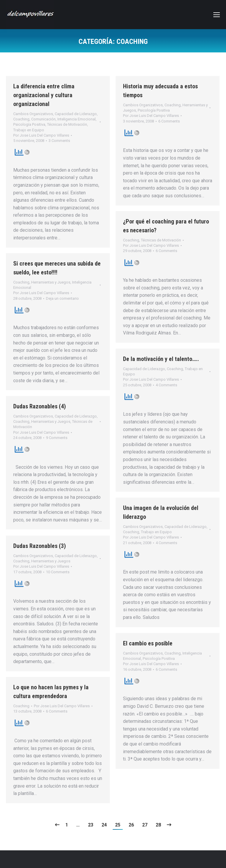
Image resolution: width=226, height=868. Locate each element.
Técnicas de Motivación (67, 124)
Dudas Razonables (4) (40, 406)
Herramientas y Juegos (51, 282)
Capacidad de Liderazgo (76, 114)
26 (131, 825)
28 (158, 825)
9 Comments (57, 438)
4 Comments (166, 385)
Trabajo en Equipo (29, 130)
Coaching (21, 119)
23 (91, 825)
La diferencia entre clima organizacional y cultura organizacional (44, 95)
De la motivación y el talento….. (161, 359)
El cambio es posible (148, 643)
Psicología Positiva (29, 124)
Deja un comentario (62, 298)
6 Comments (169, 121)
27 (145, 825)
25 (118, 825)
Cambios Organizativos (33, 114)
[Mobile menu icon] (217, 15)
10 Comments (58, 572)
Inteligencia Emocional (77, 119)
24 (104, 825)
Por (41, 135)
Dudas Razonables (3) (40, 546)
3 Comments (59, 141)
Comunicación (43, 119)
